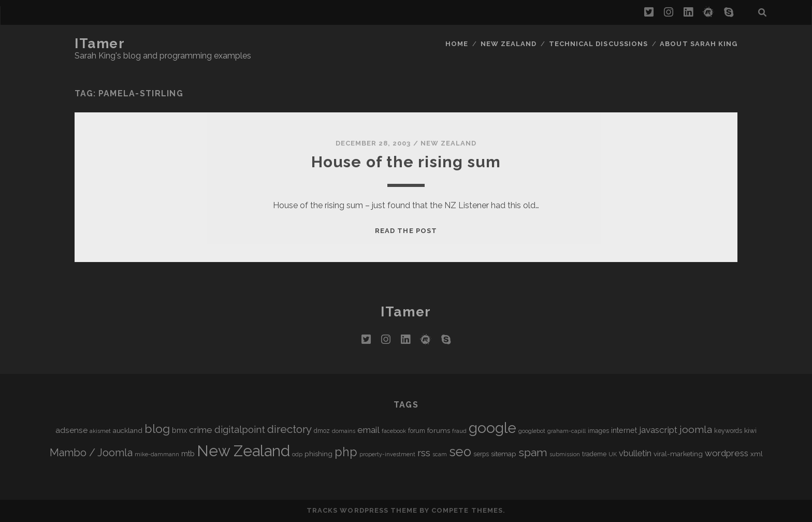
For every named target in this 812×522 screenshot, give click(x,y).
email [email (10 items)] (368, 430)
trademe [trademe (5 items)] (594, 454)
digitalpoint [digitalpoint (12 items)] (240, 430)
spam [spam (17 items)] (533, 452)
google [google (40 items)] (492, 428)
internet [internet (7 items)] (624, 430)
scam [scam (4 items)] (440, 454)
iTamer (100, 44)
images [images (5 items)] (598, 431)
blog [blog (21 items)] (157, 429)
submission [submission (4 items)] (565, 454)
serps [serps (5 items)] (481, 454)
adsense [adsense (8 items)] (71, 430)
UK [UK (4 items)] (613, 454)
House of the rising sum (406, 162)
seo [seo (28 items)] (460, 452)
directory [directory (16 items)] (289, 429)
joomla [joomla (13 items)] (696, 430)
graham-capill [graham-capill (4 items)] (567, 431)
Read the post (406, 231)
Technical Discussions (598, 44)
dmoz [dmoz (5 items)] (322, 431)
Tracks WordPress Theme (362, 510)
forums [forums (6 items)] (439, 430)
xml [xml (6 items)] (757, 454)
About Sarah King (699, 44)
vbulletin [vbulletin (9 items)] (635, 453)
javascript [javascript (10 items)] (658, 430)
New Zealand (509, 44)
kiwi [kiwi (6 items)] (750, 430)
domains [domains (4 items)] (344, 431)
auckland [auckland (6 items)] (128, 430)
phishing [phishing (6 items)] (318, 454)
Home (457, 44)
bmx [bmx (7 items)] (179, 430)
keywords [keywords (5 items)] (728, 431)
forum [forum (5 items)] (417, 431)
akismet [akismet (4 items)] (100, 431)
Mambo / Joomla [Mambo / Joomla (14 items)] (91, 453)
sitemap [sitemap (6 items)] (504, 454)
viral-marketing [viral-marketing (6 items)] (678, 454)
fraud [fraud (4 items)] (459, 431)
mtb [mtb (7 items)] (188, 453)
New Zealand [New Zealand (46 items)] (243, 451)
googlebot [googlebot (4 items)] (532, 431)
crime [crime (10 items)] (201, 430)
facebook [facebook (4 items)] (394, 431)
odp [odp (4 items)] (297, 454)
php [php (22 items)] (346, 452)
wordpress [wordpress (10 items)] (727, 453)
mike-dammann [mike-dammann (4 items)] (157, 454)
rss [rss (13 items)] (424, 453)
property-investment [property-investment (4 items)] (387, 454)
